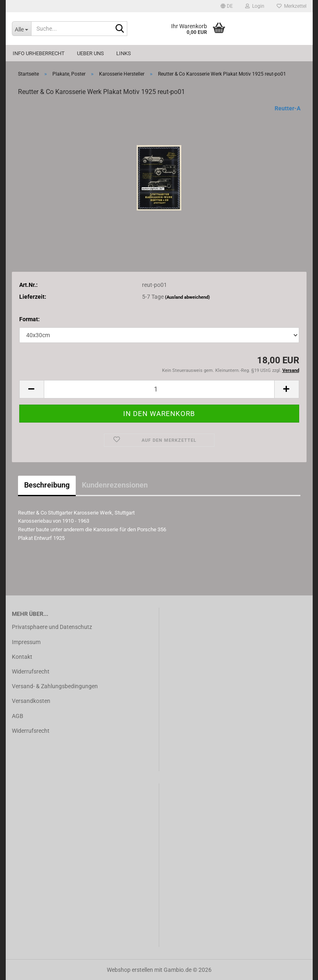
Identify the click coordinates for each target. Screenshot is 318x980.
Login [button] (255, 6)
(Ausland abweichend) (187, 297)
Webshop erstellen (130, 970)
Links (124, 53)
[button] (227, 6)
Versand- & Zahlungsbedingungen (55, 686)
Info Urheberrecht (39, 53)
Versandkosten (31, 701)
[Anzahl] (159, 389)
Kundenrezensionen (115, 485)
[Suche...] (22, 29)
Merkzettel (292, 6)
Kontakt (22, 657)
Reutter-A (288, 108)
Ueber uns (90, 53)
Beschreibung (47, 485)
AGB (18, 716)
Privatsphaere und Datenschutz (52, 627)
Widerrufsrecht (31, 671)
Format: (29, 319)
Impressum (26, 642)
